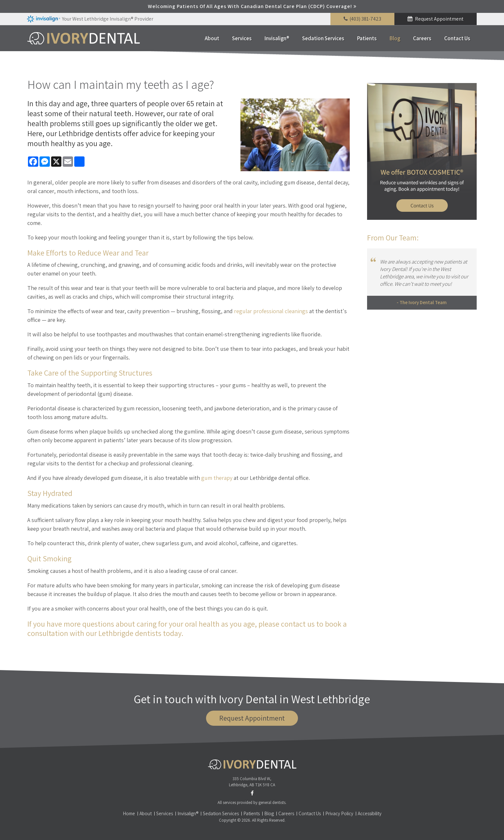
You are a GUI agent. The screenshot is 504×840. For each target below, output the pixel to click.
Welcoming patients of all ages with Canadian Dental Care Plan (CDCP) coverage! (250, 6)
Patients (367, 38)
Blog (395, 38)
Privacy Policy (339, 813)
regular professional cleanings (271, 311)
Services (242, 38)
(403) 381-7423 (365, 19)
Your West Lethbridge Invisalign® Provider (90, 19)
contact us (298, 624)
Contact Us (457, 38)
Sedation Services (323, 38)
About (212, 38)
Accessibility (370, 813)
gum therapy (217, 478)
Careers (422, 38)
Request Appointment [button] (439, 19)
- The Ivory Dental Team (422, 302)
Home (129, 813)
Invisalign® (277, 38)
